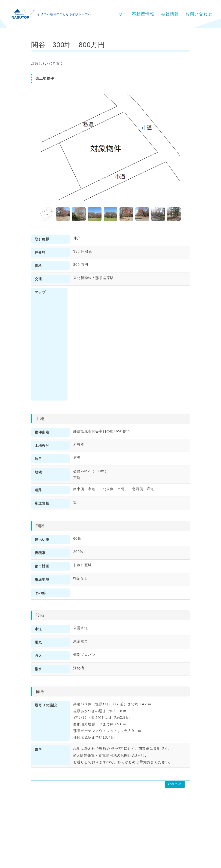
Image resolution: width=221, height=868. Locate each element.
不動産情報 (147, 8)
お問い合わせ (136, 20)
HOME (11, 836)
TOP (125, 8)
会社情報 (174, 8)
